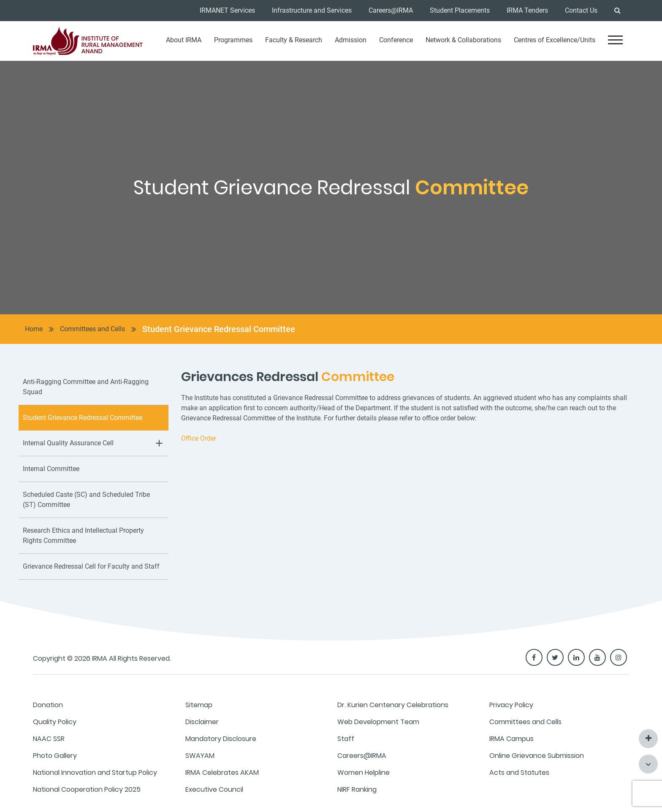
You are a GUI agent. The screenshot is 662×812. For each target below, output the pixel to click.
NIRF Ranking (357, 789)
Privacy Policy (511, 705)
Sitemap (199, 705)
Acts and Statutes (519, 772)
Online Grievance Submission (537, 756)
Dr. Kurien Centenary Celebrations (393, 705)
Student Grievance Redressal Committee (219, 329)
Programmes (233, 40)
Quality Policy (55, 722)
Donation (48, 705)
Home (34, 329)
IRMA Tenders (527, 10)
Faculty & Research (294, 40)
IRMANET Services (227, 10)
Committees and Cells (92, 329)
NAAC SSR (49, 739)
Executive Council (214, 789)
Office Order (199, 438)
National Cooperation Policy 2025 (87, 789)
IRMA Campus (511, 739)
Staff (346, 739)
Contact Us (581, 10)
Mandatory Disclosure (221, 739)
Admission (351, 40)
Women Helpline (364, 772)
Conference (396, 40)
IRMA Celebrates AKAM (222, 772)
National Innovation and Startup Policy (95, 772)
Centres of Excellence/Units (555, 40)
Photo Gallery (55, 756)
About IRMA (184, 40)
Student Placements (460, 10)
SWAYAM (200, 756)
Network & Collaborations (463, 40)
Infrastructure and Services (312, 10)
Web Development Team (378, 722)
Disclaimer (202, 722)
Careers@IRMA (391, 10)
